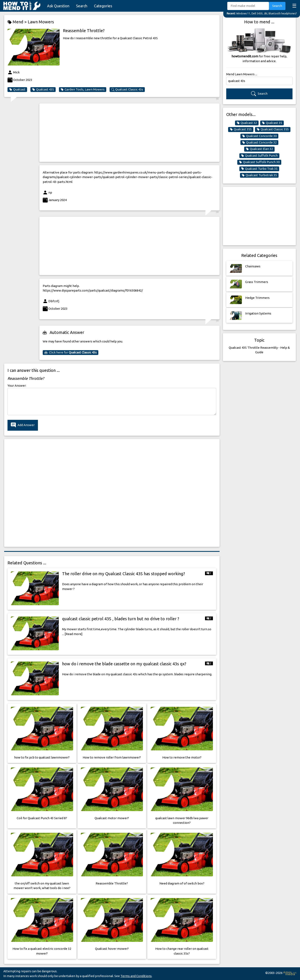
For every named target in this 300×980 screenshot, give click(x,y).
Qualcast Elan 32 (259, 149)
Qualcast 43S (43, 89)
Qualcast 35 (272, 123)
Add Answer (23, 425)
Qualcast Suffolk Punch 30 (259, 162)
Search (82, 6)
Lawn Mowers (41, 22)
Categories (103, 6)
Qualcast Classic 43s (127, 89)
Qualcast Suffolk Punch (259, 156)
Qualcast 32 (247, 123)
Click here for (71, 352)
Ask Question (58, 6)
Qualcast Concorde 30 (259, 136)
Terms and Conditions (136, 976)
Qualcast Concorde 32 (259, 142)
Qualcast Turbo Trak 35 (259, 169)
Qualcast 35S (241, 129)
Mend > (18, 22)
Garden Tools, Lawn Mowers (83, 89)
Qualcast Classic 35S (273, 129)
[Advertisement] (129, 133)
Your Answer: (17, 386)
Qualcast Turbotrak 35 (259, 175)
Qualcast (17, 89)
